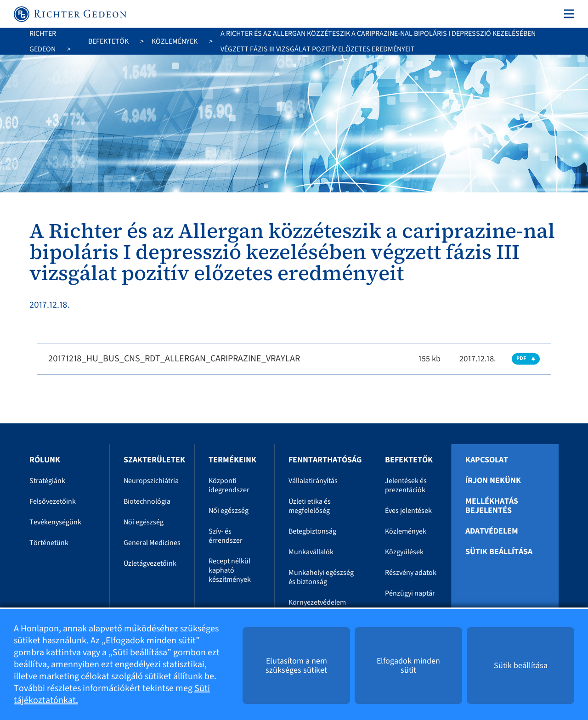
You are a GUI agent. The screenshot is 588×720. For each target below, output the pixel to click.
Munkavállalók (311, 552)
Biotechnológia (147, 501)
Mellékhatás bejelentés (492, 506)
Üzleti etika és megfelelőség (310, 506)
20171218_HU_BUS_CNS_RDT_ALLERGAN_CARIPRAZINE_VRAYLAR (174, 359)
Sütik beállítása (499, 552)
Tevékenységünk (55, 522)
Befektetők (108, 41)
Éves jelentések (408, 511)
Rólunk (45, 460)
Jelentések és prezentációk (406, 485)
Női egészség (144, 522)
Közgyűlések (404, 552)
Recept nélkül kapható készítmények (230, 570)
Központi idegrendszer (229, 485)
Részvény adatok (411, 573)
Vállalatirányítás (313, 481)
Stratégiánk (47, 481)
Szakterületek (154, 460)
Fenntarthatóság (325, 460)
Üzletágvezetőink (150, 563)
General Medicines (152, 543)
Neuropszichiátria (151, 481)
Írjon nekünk (493, 481)
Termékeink (232, 460)
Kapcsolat (487, 460)
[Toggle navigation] (567, 14)
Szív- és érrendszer (226, 536)
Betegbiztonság (312, 531)
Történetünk (49, 543)
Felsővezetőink (53, 501)
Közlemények (175, 41)
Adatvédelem (492, 531)
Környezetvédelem (317, 602)
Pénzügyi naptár (410, 593)
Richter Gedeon (43, 41)
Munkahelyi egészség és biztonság (321, 577)
